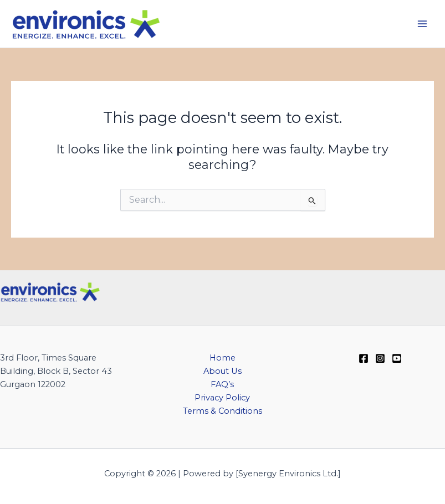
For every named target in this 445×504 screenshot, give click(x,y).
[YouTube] (397, 358)
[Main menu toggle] (422, 24)
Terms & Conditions (222, 411)
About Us (222, 371)
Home (222, 358)
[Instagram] (380, 358)
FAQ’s (222, 384)
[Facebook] (364, 358)
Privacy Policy (222, 398)
